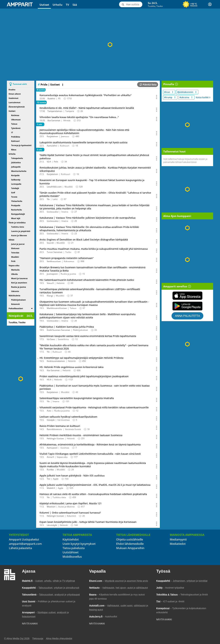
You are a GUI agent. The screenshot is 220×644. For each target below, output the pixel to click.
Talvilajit (15, 188)
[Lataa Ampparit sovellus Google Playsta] (187, 306)
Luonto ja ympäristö (21, 231)
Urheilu (57, 5)
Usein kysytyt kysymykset (79, 544)
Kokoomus (69, 261)
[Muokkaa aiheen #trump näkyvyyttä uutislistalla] (175, 97)
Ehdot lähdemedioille (130, 544)
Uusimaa (65, 448)
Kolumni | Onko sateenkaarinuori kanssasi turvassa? (70, 513)
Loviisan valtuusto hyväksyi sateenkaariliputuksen (68, 417)
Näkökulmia (14, 295)
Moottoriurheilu (19, 171)
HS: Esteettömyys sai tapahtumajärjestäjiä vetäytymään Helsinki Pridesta (81, 358)
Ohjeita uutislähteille (130, 539)
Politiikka (16, 137)
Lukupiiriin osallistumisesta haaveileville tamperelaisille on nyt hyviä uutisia (83, 142)
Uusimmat (13, 98)
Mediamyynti (178, 539)
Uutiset (44, 5)
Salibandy (16, 180)
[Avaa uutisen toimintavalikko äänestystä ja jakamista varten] (157, 97)
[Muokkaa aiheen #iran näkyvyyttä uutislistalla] (173, 92)
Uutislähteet (71, 552)
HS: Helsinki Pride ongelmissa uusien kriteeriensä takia (71, 367)
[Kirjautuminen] (210, 4)
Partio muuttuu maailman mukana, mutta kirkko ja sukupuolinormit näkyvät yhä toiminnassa (94, 249)
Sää (75, 5)
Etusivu (12, 90)
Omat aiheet (15, 94)
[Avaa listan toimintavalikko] (63, 85)
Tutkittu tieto (18, 227)
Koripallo (15, 175)
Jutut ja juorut (18, 244)
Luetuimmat (15, 102)
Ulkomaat (16, 120)
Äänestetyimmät (17, 107)
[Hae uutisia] (131, 4)
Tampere (70, 111)
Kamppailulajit (18, 214)
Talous (14, 124)
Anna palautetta (187, 316)
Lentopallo (16, 184)
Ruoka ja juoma (19, 287)
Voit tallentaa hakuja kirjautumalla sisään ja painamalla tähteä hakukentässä (185, 160)
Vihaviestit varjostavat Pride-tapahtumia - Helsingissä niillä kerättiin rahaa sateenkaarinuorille (94, 407)
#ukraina (184, 97)
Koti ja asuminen (19, 283)
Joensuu (65, 136)
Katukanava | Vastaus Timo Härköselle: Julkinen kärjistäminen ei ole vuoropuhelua (87, 218)
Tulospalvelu (17, 158)
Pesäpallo (16, 205)
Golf (13, 192)
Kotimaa (15, 115)
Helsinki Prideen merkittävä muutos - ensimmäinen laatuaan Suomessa (81, 435)
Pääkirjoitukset (18, 300)
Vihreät (67, 120)
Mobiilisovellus (72, 557)
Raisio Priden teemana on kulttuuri (60, 426)
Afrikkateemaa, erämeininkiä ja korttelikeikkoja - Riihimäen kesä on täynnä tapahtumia (90, 444)
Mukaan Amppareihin (130, 548)
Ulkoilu (14, 274)
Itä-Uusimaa (64, 420)
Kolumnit (15, 304)
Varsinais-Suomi (73, 429)
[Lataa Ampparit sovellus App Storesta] (187, 296)
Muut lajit (16, 218)
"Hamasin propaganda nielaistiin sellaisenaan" (67, 258)
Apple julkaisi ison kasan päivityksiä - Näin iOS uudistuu (72, 476)
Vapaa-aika (14, 265)
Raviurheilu (16, 210)
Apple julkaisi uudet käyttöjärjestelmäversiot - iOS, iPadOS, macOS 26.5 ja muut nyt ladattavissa (95, 485)
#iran (167, 92)
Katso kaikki (203, 97)
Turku (68, 252)
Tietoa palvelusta (74, 548)
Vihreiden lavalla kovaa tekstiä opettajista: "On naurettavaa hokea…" (79, 117)
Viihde (12, 240)
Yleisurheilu (17, 201)
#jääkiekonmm (185, 92)
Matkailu (15, 270)
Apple (56, 479)
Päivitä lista (148, 85)
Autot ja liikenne (19, 235)
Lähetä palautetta (20, 548)
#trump (168, 97)
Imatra (65, 212)
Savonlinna (63, 339)
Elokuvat (15, 248)
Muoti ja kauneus (19, 278)
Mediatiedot (178, 544)
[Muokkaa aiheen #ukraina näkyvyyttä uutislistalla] (192, 97)
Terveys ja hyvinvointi (21, 145)
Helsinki (60, 283)
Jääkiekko (16, 162)
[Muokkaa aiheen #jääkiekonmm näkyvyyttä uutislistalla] (196, 92)
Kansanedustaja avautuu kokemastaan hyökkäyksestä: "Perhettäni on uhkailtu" (86, 95)
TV (67, 5)
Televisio (15, 253)
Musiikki (15, 257)
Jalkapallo (16, 167)
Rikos (14, 150)
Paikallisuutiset (16, 308)
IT (12, 132)
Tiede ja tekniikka (17, 223)
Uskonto (15, 291)
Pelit (13, 261)
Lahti (55, 199)
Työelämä (16, 128)
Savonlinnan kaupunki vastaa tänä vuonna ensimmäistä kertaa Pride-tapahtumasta (88, 336)
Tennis (14, 197)
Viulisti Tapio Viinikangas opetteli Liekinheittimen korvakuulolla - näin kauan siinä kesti (90, 454)
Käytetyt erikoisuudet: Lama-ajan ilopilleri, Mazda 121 (71, 503)
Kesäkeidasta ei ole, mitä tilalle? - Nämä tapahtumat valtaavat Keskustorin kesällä (87, 108)
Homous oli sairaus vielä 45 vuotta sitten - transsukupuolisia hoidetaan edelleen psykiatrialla (93, 494)
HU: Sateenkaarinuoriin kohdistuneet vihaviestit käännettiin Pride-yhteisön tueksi (87, 280)
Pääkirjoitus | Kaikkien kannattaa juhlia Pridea (67, 327)
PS (59, 98)
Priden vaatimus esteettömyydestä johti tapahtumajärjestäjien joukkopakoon (84, 376)
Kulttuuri (15, 141)
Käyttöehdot (71, 539)
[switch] (32, 308)
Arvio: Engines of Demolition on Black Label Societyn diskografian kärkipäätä (84, 240)
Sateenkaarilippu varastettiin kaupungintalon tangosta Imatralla (77, 398)
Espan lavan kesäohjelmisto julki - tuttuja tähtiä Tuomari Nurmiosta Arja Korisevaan (88, 522)
